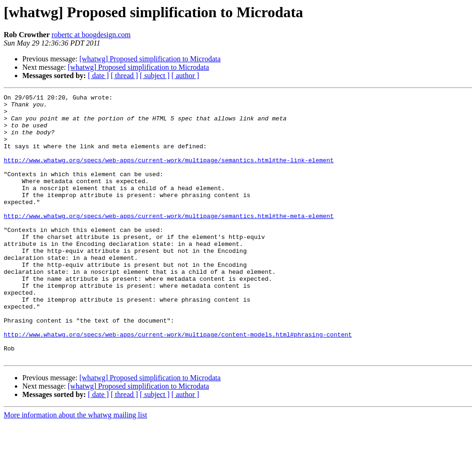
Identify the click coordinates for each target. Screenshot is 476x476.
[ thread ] (124, 76)
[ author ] (185, 76)
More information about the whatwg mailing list (75, 468)
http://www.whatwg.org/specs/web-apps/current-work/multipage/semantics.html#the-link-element (169, 174)
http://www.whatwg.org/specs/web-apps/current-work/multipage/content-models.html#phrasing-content (178, 383)
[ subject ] (155, 76)
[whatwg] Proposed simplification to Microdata (150, 59)
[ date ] (98, 76)
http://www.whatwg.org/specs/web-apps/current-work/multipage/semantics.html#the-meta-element (169, 241)
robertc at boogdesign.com (91, 35)
